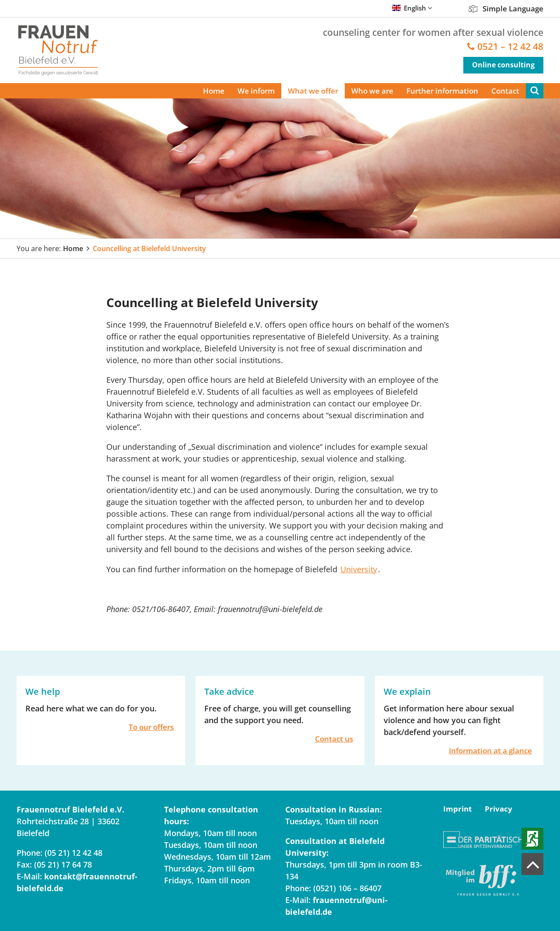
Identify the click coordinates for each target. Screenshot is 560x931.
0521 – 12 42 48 (510, 47)
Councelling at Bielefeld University (149, 248)
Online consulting (503, 65)
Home (214, 91)
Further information (442, 91)
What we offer (313, 91)
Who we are (372, 91)
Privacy (499, 809)
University (359, 569)
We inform (256, 91)
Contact (505, 91)
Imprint (457, 809)
